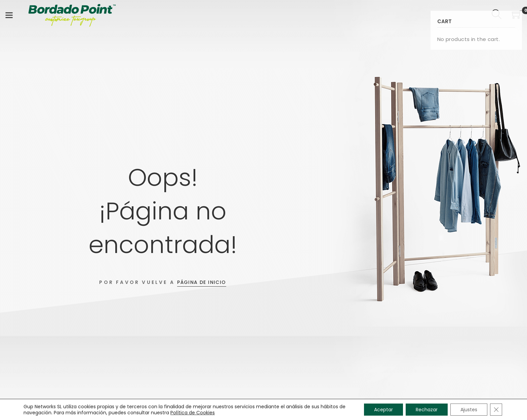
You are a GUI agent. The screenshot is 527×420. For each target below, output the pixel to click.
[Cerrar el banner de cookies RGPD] (496, 410)
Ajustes (469, 410)
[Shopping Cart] (517, 15)
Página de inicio (201, 282)
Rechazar (427, 410)
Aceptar (383, 410)
